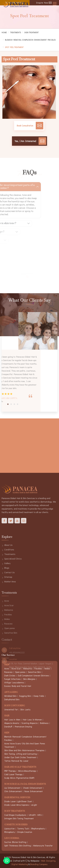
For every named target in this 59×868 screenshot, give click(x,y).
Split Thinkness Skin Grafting (18, 846)
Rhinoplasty (10, 832)
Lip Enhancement (12, 788)
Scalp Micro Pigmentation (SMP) (19, 778)
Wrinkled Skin (10, 696)
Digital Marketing (20, 864)
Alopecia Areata (12, 723)
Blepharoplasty (38, 828)
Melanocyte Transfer (43, 846)
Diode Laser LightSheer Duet (18, 801)
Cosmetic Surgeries (16, 825)
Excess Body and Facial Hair (18, 686)
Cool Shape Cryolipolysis (15, 815)
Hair (7, 716)
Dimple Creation (25, 832)
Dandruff (8, 726)
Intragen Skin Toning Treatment (19, 818)
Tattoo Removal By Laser (16, 761)
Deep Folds (39, 696)
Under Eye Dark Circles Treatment (20, 757)
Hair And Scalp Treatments (20, 767)
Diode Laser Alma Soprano (17, 805)
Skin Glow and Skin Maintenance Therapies (24, 750)
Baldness (44, 723)
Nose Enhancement (34, 791)
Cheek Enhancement (33, 788)
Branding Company (39, 864)
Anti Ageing (11, 692)
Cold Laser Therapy (13, 774)
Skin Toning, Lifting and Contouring (20, 754)
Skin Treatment (31, 32)
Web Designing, (49, 861)
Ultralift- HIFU (35, 815)
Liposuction (9, 828)
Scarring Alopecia (29, 723)
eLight (34, 805)
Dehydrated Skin (12, 699)
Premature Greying (23, 726)
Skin (7, 733)
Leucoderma (12, 838)
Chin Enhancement (13, 791)
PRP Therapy (10, 771)
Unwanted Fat (11, 709)
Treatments (16, 32)
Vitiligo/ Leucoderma (14, 682)
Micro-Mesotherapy (27, 771)
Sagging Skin (25, 696)
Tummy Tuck (23, 828)
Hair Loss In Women (32, 720)
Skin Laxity (25, 709)
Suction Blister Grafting (15, 842)
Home (4, 32)
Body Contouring (15, 706)
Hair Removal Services (17, 798)
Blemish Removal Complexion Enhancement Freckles (30, 40)
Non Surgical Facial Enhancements (25, 784)
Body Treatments (15, 811)
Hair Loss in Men (12, 720)
